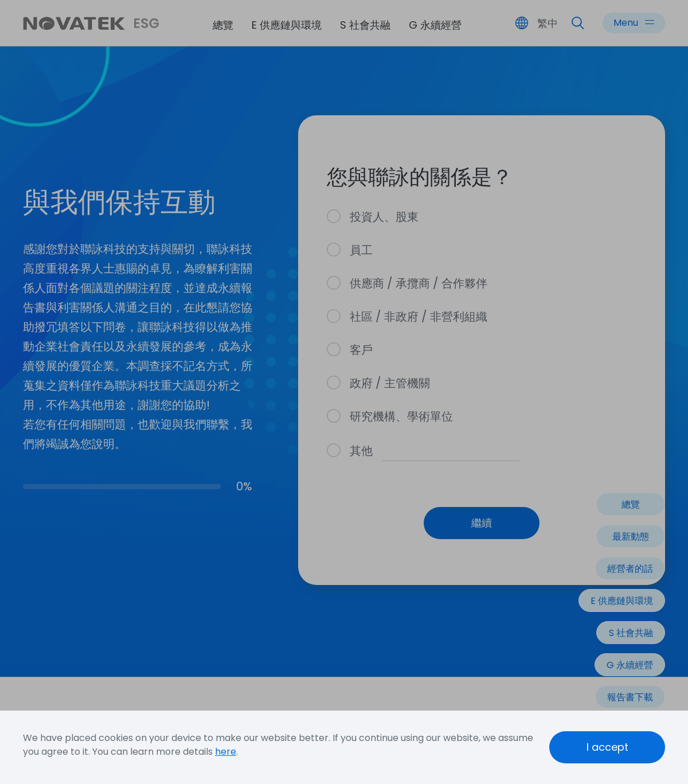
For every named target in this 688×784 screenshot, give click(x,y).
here (226, 752)
